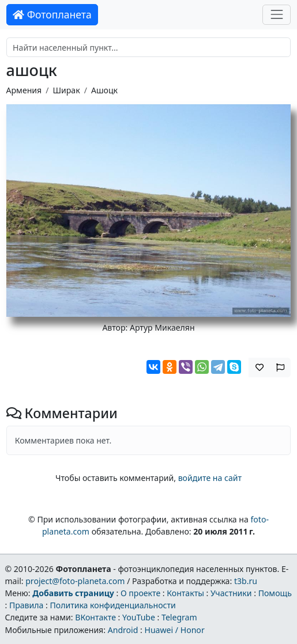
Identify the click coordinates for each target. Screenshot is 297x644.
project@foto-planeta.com (75, 581)
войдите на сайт (210, 478)
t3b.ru (246, 581)
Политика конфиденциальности (112, 605)
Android (123, 630)
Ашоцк (104, 90)
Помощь (275, 593)
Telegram (179, 617)
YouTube (139, 617)
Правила (26, 605)
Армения (24, 90)
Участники (231, 593)
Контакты (185, 593)
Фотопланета (52, 14)
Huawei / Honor (174, 630)
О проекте (140, 593)
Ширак (66, 90)
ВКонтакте (95, 617)
